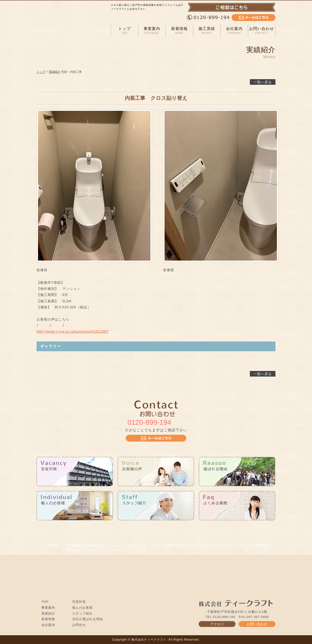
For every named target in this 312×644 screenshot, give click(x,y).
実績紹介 (55, 72)
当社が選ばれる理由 (88, 619)
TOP (45, 602)
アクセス (217, 624)
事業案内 (152, 30)
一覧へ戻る (263, 82)
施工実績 (207, 30)
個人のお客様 (82, 608)
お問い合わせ (262, 30)
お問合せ (79, 625)
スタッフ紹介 (82, 613)
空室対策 (79, 602)
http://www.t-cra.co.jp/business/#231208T (73, 331)
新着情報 (179, 30)
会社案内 (234, 30)
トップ (124, 30)
